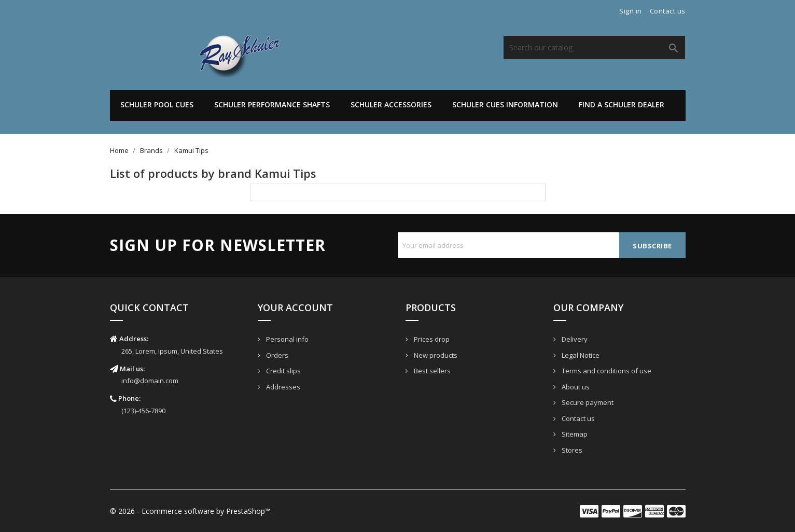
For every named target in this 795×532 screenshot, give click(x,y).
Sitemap (574, 434)
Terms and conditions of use (606, 371)
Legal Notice (580, 355)
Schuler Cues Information (505, 104)
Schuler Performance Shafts (272, 104)
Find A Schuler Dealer (622, 104)
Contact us (668, 11)
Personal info (287, 339)
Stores (571, 450)
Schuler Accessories (391, 104)
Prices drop (431, 339)
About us (575, 387)
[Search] (594, 47)
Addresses (282, 387)
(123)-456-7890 (143, 411)
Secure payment (587, 402)
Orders (276, 355)
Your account (295, 307)
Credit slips (283, 371)
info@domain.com (150, 381)
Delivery (574, 339)
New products (435, 355)
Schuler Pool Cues (157, 104)
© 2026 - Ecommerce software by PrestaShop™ (190, 511)
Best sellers (431, 371)
